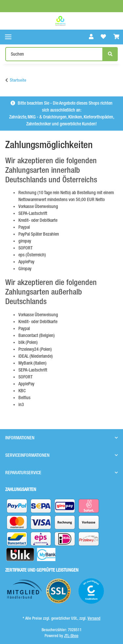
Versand (94, 618)
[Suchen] (54, 54)
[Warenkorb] (116, 37)
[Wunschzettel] (103, 37)
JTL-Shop (71, 636)
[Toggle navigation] (8, 37)
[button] (91, 37)
